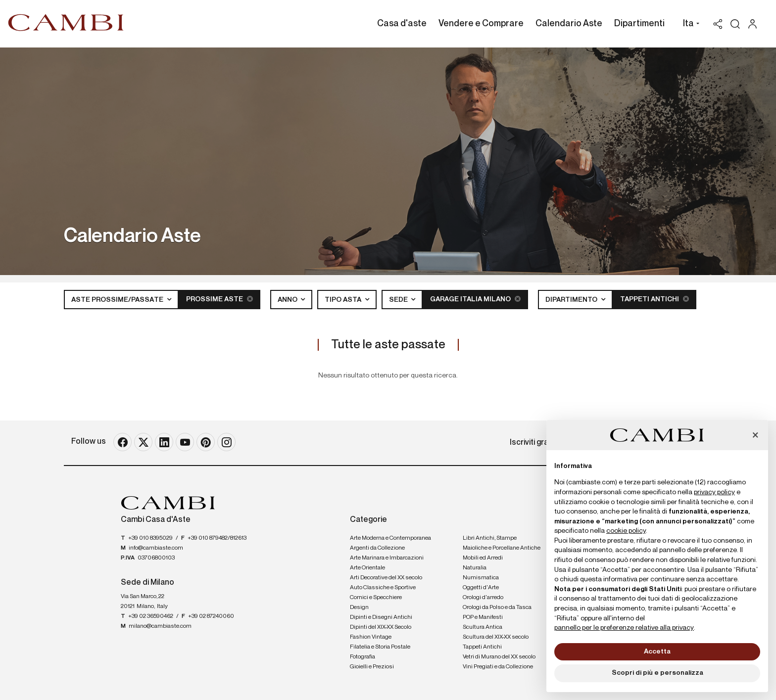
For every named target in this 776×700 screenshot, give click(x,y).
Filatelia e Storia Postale (380, 647)
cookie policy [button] (626, 531)
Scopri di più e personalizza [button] (657, 673)
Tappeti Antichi (655, 299)
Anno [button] (288, 300)
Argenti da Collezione (377, 548)
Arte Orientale (367, 568)
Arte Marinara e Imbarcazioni (387, 558)
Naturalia (475, 568)
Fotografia (363, 657)
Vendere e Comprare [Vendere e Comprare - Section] (481, 24)
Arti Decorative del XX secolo (386, 578)
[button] (689, 25)
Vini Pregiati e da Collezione (498, 667)
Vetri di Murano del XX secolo (499, 657)
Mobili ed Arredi (483, 558)
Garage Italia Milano (475, 299)
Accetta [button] (657, 652)
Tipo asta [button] (344, 300)
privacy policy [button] (714, 492)
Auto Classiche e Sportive (383, 588)
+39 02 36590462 (151, 616)
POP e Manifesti (483, 617)
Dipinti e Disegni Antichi (381, 617)
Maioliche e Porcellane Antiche (502, 548)
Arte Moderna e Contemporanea (390, 538)
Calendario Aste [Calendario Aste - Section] (569, 24)
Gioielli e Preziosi (372, 667)
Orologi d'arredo (483, 598)
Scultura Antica (483, 627)
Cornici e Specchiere (376, 598)
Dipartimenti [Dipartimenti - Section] (639, 24)
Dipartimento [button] (572, 300)
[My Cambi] (755, 24)
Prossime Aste (219, 299)
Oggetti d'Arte (481, 588)
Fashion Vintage (371, 637)
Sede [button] (399, 300)
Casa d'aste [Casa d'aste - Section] (402, 24)
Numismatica (481, 578)
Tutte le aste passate (388, 345)
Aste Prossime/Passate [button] (118, 300)
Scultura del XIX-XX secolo (496, 637)
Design (359, 607)
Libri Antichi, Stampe (490, 538)
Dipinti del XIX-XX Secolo (381, 627)
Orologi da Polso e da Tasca (497, 607)
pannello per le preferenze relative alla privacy (624, 628)
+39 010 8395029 (150, 538)
